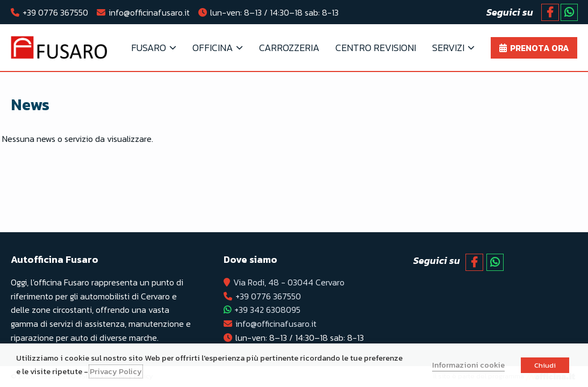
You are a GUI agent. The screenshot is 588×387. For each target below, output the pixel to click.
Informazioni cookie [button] (468, 365)
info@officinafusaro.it (149, 12)
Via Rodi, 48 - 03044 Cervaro (289, 282)
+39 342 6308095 (267, 310)
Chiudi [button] (545, 365)
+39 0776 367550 (55, 12)
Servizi (448, 48)
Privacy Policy (116, 371)
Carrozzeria (289, 48)
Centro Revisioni (376, 48)
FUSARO (149, 48)
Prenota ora (540, 48)
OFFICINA (213, 48)
